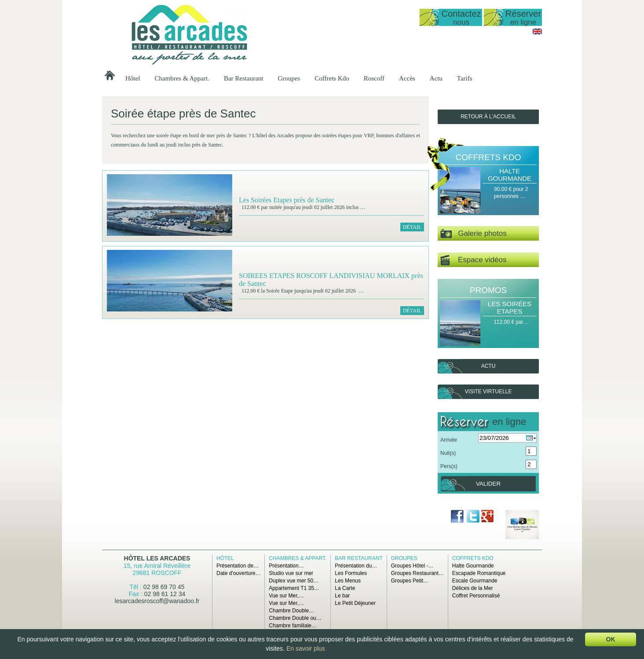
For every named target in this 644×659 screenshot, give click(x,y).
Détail (412, 227)
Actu (436, 78)
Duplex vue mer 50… (294, 581)
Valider (488, 484)
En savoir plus (306, 648)
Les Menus (348, 581)
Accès (407, 78)
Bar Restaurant (244, 78)
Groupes (289, 78)
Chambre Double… (291, 611)
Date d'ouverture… (238, 573)
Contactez (461, 17)
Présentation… (286, 566)
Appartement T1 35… (294, 588)
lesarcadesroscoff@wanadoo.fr (157, 601)
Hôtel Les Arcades (157, 558)
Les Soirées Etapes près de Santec (287, 200)
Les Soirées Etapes (510, 308)
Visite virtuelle (488, 392)
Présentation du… (356, 566)
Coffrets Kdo (332, 78)
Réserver (523, 17)
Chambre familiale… (293, 626)
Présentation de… (238, 566)
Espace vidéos (473, 260)
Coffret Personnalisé (476, 596)
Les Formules (351, 573)
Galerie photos (474, 234)
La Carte (345, 588)
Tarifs (465, 78)
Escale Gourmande (475, 581)
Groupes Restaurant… (417, 573)
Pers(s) (449, 466)
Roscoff (374, 78)
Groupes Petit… (410, 581)
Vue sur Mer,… (286, 596)
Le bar (342, 596)
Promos (488, 290)
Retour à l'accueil (488, 117)
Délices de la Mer (473, 588)
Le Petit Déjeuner (355, 603)
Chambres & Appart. (182, 78)
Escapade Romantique (479, 573)
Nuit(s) (448, 453)
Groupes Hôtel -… (412, 566)
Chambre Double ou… (295, 618)
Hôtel (133, 78)
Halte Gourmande (510, 175)
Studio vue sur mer (291, 573)
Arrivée (449, 440)
